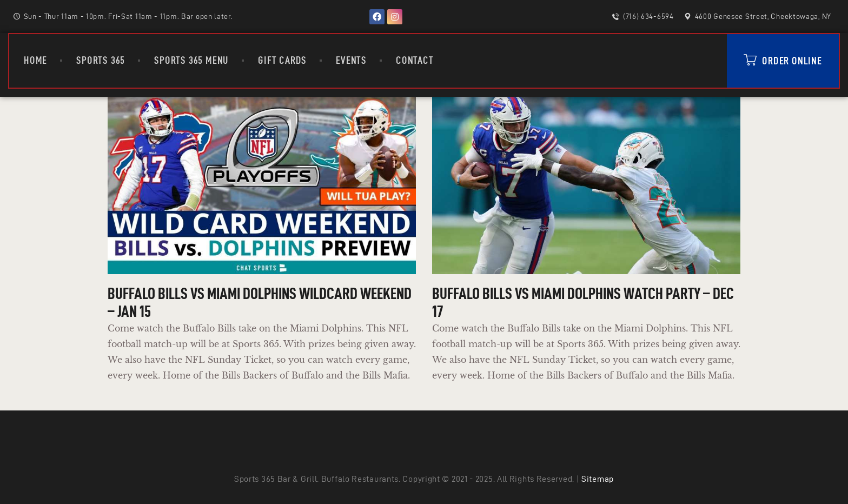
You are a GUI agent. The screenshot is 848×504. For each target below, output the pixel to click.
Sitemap (598, 479)
